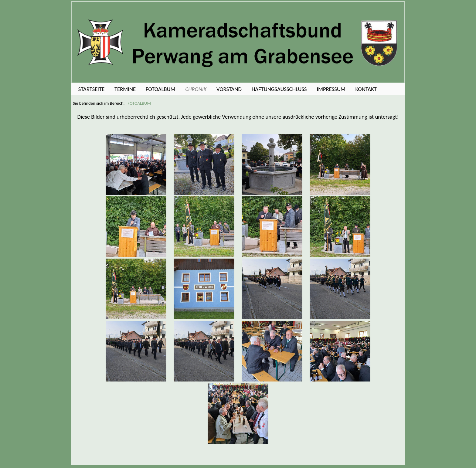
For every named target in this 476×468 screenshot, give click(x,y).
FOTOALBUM (139, 103)
